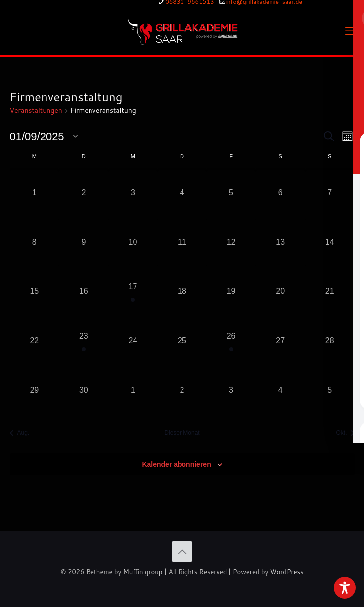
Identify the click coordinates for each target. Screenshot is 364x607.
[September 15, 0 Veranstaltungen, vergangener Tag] (35, 292)
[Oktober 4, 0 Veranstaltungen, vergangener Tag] (280, 390)
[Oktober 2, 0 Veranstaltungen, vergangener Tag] (182, 390)
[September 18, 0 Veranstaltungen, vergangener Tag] (182, 292)
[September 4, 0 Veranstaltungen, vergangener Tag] (182, 193)
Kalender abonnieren (176, 464)
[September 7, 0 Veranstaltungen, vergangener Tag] (330, 193)
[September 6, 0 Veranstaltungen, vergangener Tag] (280, 193)
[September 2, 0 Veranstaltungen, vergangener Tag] (84, 193)
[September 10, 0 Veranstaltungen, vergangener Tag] (133, 242)
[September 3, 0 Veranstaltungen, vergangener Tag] (133, 193)
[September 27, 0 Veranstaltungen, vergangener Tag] (280, 341)
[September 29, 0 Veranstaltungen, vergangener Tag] (35, 390)
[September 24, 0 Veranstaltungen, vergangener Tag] (133, 341)
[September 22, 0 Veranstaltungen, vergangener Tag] (35, 341)
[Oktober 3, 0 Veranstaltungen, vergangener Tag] (231, 390)
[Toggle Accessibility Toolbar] (345, 588)
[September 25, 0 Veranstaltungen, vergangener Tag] (182, 341)
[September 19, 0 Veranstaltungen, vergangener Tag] (231, 292)
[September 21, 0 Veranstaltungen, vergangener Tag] (330, 292)
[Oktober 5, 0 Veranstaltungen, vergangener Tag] (330, 390)
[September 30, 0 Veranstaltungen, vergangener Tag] (84, 390)
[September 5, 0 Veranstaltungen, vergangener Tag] (231, 193)
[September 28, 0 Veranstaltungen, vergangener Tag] (330, 341)
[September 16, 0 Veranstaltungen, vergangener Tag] (84, 292)
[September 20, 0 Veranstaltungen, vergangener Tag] (280, 292)
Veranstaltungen (36, 111)
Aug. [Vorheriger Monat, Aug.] (20, 433)
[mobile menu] (351, 31)
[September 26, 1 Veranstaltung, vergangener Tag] (231, 341)
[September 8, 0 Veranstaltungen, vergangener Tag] (35, 242)
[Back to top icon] (182, 552)
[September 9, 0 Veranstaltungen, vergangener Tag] (84, 242)
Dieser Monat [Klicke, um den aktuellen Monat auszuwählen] (182, 433)
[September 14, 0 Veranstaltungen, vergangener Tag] (330, 242)
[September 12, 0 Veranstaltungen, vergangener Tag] (231, 242)
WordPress (287, 572)
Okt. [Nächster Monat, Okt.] (345, 433)
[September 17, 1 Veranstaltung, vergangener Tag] (133, 292)
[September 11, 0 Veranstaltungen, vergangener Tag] (182, 242)
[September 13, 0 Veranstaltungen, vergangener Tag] (280, 242)
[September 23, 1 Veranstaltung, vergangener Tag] (84, 341)
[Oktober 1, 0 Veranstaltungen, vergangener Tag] (133, 390)
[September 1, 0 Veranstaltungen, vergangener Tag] (35, 193)
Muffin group (143, 572)
